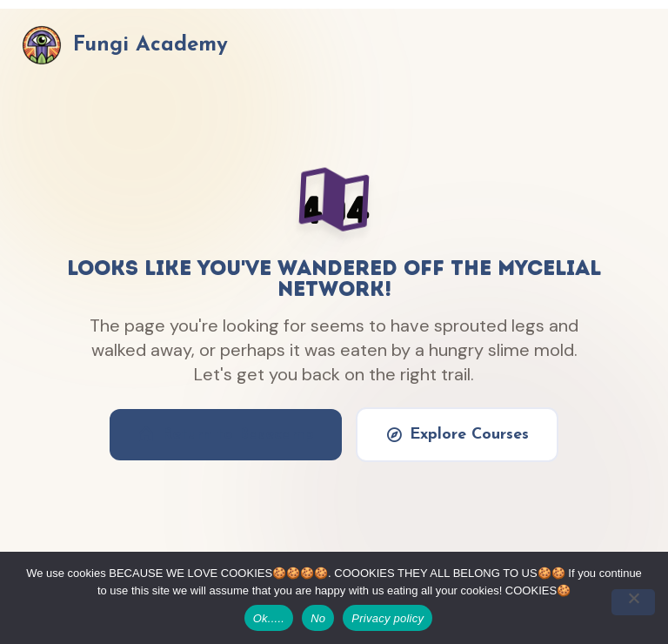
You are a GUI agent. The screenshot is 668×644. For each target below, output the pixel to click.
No (318, 618)
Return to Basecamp (226, 434)
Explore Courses (457, 434)
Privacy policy (387, 618)
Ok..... (269, 618)
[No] (633, 602)
